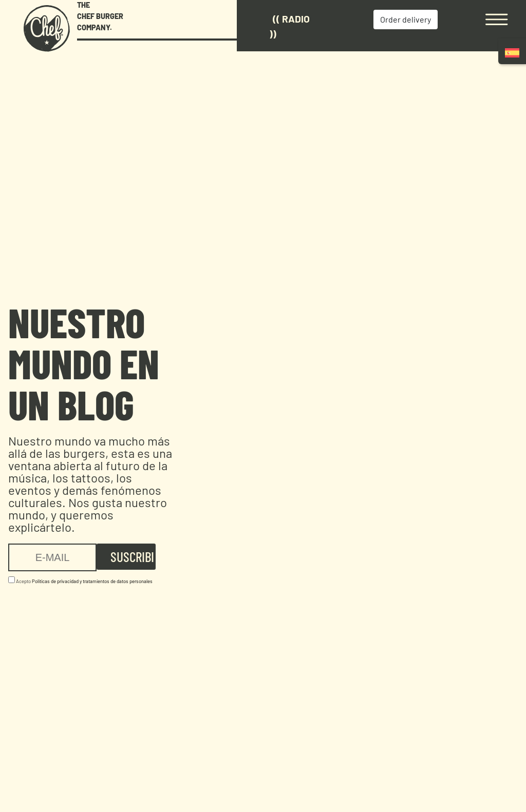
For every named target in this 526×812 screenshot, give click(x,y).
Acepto (80, 580)
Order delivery (406, 19)
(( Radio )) (289, 26)
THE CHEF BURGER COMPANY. (100, 16)
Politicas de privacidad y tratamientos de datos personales (92, 581)
